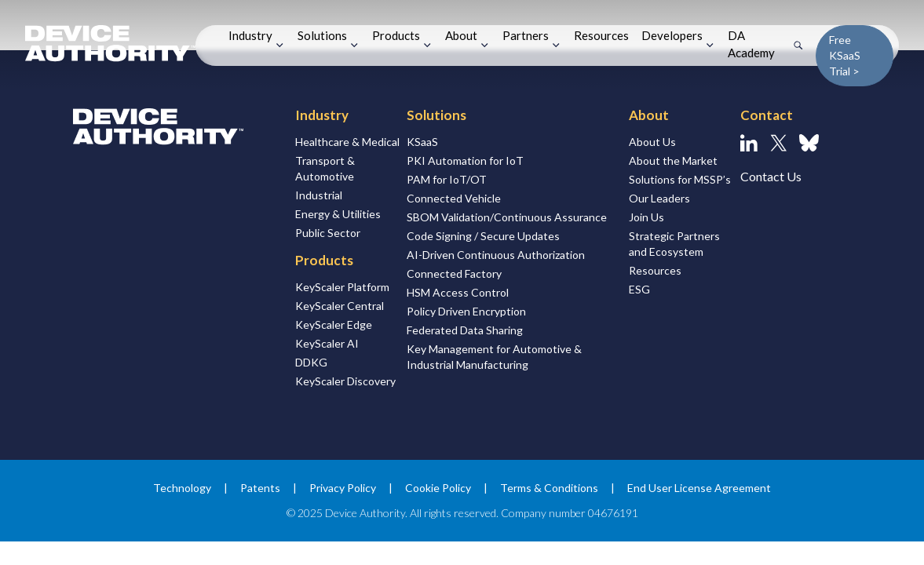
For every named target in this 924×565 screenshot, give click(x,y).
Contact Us (771, 176)
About (461, 35)
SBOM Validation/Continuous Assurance (507, 217)
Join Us (646, 217)
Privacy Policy (343, 488)
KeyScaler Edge (334, 324)
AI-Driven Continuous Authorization (496, 255)
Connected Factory (454, 273)
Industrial (319, 195)
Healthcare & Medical (347, 142)
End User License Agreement (699, 488)
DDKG (311, 362)
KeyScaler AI (327, 343)
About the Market (673, 160)
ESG (639, 289)
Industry (250, 35)
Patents (260, 488)
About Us (652, 142)
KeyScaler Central (340, 306)
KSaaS (422, 142)
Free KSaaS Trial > (845, 55)
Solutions (322, 35)
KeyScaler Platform (342, 287)
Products (396, 35)
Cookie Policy (438, 488)
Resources (601, 35)
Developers (672, 35)
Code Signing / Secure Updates (483, 236)
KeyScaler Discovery (345, 381)
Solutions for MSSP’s (680, 179)
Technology (182, 488)
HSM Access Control (458, 292)
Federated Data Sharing (465, 330)
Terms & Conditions (549, 488)
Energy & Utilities (338, 214)
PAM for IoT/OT (447, 179)
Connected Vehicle (454, 198)
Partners (526, 35)
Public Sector (328, 233)
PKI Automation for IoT (465, 160)
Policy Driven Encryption (466, 311)
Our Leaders (659, 198)
